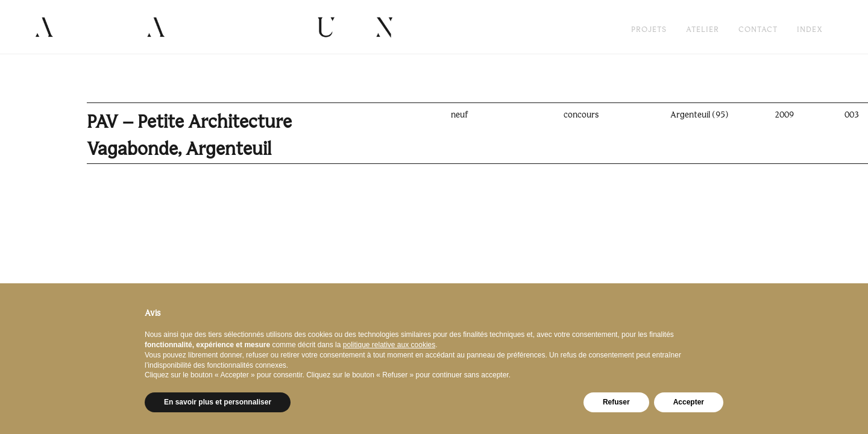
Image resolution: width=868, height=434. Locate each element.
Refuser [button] (616, 402)
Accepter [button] (689, 402)
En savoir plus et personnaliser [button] (218, 402)
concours (581, 115)
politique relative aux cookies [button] (389, 345)
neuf (460, 115)
